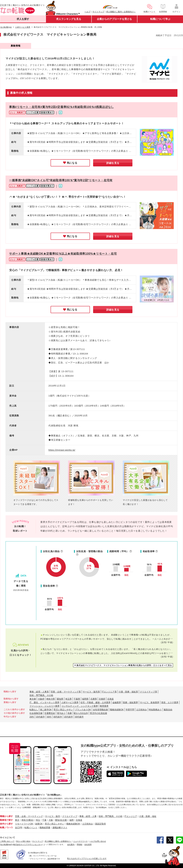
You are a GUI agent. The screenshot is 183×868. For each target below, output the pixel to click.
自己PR (19, 828)
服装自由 (168, 710)
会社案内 (71, 844)
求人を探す (23, 19)
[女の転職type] (6, 844)
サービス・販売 (53, 816)
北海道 (110, 699)
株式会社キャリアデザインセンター (28, 844)
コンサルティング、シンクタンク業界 (80, 706)
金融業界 (117, 702)
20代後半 (40, 717)
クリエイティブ (70, 816)
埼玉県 (68, 699)
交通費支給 (50, 713)
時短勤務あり (155, 710)
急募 (70, 713)
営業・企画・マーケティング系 (66, 692)
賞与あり (61, 713)
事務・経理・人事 (88, 816)
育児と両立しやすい (63, 710)
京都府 (102, 699)
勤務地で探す (6, 820)
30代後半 (79, 717)
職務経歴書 (45, 828)
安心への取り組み (23, 841)
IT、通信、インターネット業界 (44, 702)
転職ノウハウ (6, 828)
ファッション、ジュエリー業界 (44, 706)
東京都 (33, 699)
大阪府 (41, 699)
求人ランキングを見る (69, 19)
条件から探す (6, 824)
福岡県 (85, 699)
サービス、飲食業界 (150, 702)
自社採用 (88, 844)
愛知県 (60, 699)
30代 (49, 717)
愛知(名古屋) (61, 820)
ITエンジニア (131, 816)
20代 (32, 717)
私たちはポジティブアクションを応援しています (87, 858)
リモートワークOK (24, 824)
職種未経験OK (117, 710)
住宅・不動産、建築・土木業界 (95, 702)
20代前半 (68, 717)
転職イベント (31, 828)
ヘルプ (87, 12)
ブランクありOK (83, 710)
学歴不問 (130, 710)
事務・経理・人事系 (39, 692)
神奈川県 (51, 699)
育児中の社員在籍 (98, 713)
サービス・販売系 (91, 692)
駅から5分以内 (81, 713)
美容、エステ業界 (170, 702)
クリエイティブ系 (149, 692)
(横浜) (31, 820)
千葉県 (77, 699)
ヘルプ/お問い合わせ (98, 841)
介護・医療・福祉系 (128, 692)
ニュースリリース (80, 841)
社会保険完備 (36, 713)
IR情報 (79, 844)
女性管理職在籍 (100, 710)
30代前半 (58, 717)
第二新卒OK (46, 710)
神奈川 (25, 820)
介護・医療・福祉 (148, 816)
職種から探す (6, 816)
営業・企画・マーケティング (29, 816)
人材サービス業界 (70, 702)
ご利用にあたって (7, 841)
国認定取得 (100, 824)
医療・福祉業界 (130, 702)
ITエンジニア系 (109, 692)
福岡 (71, 820)
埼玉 (38, 820)
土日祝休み (142, 710)
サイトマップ (98, 12)
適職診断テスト (60, 828)
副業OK (39, 824)
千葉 (44, 820)
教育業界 (104, 706)
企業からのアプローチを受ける (114, 19)
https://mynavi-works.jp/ (62, 450)
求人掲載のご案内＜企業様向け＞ (121, 12)
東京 (17, 820)
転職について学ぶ (160, 19)
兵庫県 (94, 699)
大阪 (51, 820)
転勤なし (34, 710)
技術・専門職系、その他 (41, 695)
